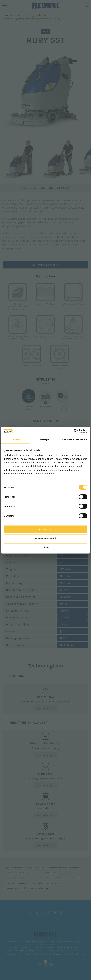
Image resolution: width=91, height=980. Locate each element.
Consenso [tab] (16, 439)
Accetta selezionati (45, 538)
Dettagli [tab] (45, 439)
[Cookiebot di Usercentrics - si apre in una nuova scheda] (74, 431)
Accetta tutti (46, 529)
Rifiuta (46, 547)
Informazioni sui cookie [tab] (74, 439)
